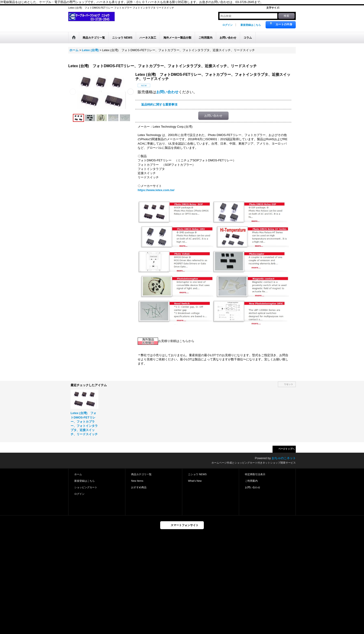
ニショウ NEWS (197, 474)
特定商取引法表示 (255, 474)
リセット (289, 384)
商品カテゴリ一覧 (141, 474)
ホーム (78, 474)
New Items (137, 481)
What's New (195, 481)
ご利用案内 (251, 481)
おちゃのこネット (284, 458)
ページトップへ (286, 449)
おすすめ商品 (139, 487)
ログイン (227, 25)
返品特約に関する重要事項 (159, 105)
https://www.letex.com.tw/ (156, 190)
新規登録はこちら (251, 25)
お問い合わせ (167, 92)
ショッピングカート (86, 487)
